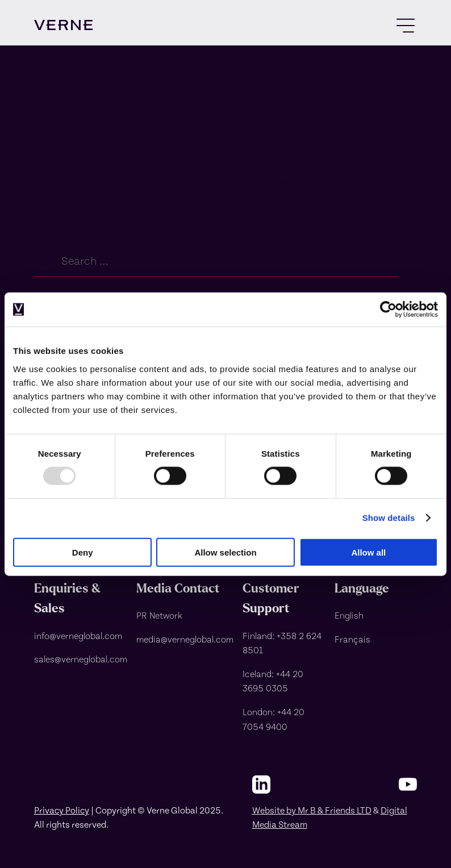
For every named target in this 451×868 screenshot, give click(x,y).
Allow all (368, 552)
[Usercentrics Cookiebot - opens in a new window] (388, 310)
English (349, 615)
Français (352, 639)
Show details (389, 518)
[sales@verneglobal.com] (81, 659)
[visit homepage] (63, 25)
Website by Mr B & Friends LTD (312, 810)
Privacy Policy (62, 810)
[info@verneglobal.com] (81, 636)
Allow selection (225, 552)
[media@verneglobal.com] (185, 639)
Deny (83, 552)
